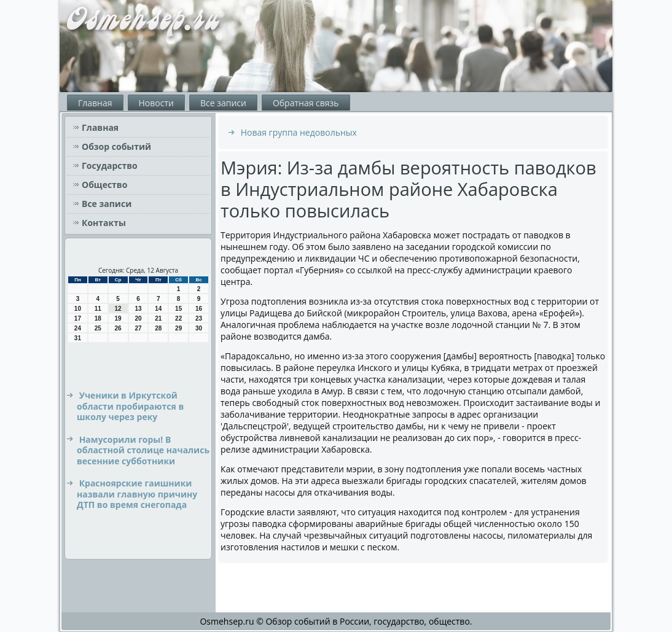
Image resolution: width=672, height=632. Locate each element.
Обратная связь (306, 103)
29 (178, 328)
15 (178, 309)
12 (118, 309)
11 (98, 309)
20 (138, 318)
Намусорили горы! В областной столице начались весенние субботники (143, 450)
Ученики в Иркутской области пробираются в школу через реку (130, 406)
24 (78, 328)
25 (98, 328)
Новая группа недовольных (299, 132)
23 (199, 318)
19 (118, 318)
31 (78, 338)
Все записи (223, 103)
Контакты (104, 223)
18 (98, 318)
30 (199, 328)
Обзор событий (116, 146)
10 (78, 309)
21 (158, 318)
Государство (110, 166)
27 (138, 328)
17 (78, 318)
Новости (156, 103)
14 (158, 309)
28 (158, 328)
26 (118, 328)
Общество (104, 185)
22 (178, 318)
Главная (95, 103)
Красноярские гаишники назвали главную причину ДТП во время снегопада (137, 494)
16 (199, 309)
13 (138, 309)
